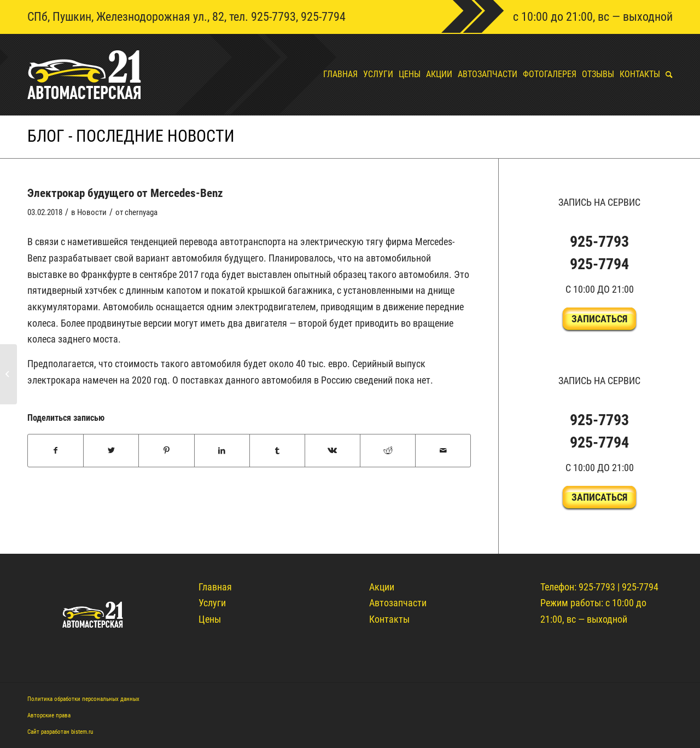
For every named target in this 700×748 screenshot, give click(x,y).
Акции (382, 587)
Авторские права (49, 715)
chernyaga (141, 212)
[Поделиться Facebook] (56, 451)
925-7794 (323, 17)
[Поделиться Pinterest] (166, 451)
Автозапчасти (398, 603)
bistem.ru (82, 732)
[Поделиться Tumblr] (277, 451)
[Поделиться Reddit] (388, 451)
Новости (92, 212)
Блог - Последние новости (131, 136)
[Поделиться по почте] (443, 451)
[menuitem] (338, 74)
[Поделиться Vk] (332, 451)
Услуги (212, 603)
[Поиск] (666, 74)
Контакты (389, 619)
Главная (215, 587)
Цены (210, 619)
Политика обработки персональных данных (83, 699)
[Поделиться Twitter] (111, 451)
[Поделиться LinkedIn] (222, 451)
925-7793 (273, 17)
